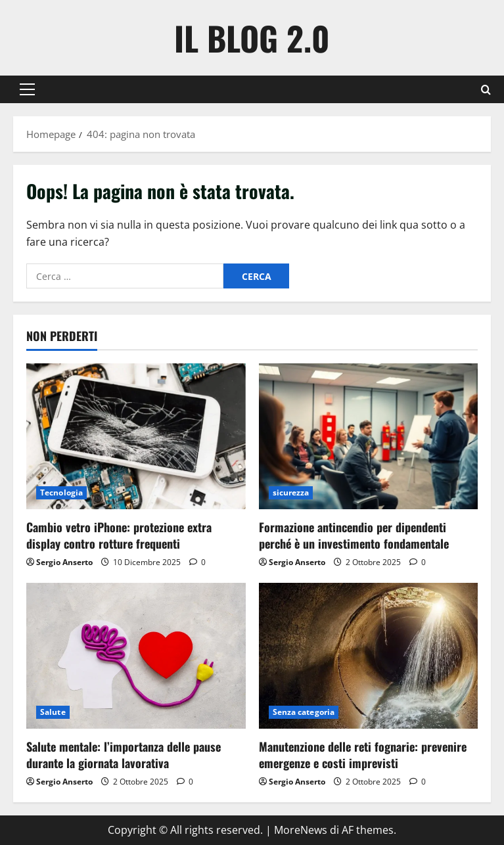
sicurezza (291, 492)
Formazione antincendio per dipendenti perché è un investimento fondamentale (354, 535)
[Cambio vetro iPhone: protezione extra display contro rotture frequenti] (136, 436)
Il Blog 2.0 (252, 37)
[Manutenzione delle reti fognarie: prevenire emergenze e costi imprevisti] (369, 656)
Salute (53, 712)
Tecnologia (61, 492)
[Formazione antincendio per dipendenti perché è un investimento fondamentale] (369, 436)
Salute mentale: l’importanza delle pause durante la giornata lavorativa (124, 755)
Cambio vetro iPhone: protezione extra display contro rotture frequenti (119, 535)
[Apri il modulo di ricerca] (486, 90)
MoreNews (301, 830)
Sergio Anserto (64, 562)
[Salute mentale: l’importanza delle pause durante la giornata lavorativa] (136, 656)
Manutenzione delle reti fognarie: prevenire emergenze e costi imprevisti (363, 755)
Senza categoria (304, 712)
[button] (27, 89)
